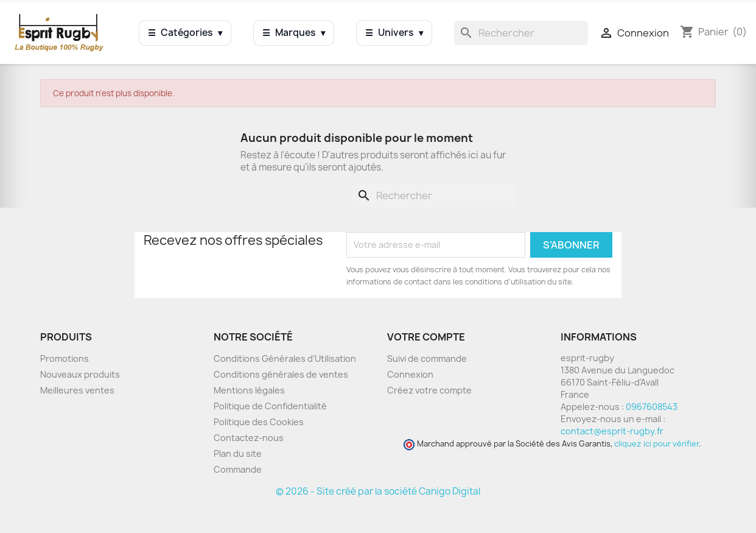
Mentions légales (249, 390)
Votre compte (426, 337)
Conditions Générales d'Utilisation (285, 358)
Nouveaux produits (80, 374)
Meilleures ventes (77, 390)
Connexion (410, 374)
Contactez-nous (249, 438)
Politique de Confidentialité (270, 406)
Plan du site (238, 454)
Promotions (65, 358)
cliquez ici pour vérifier (656, 444)
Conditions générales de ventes (281, 374)
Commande (238, 469)
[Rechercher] (521, 33)
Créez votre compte (429, 390)
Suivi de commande (427, 358)
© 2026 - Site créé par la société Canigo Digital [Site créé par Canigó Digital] (378, 491)
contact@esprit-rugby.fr (612, 431)
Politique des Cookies (259, 422)
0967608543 (652, 407)
